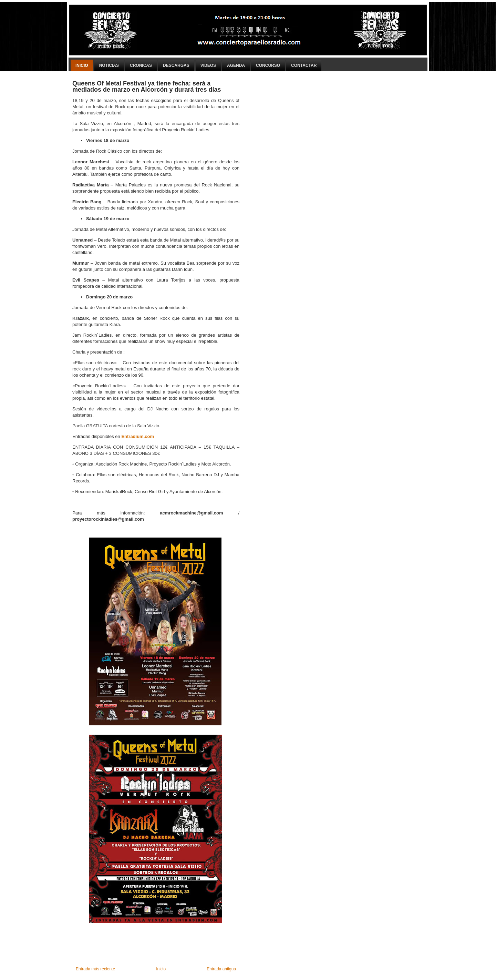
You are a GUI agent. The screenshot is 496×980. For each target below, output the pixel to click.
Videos (208, 65)
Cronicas (141, 65)
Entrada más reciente (95, 969)
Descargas (176, 65)
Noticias (109, 65)
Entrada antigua (221, 969)
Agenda (236, 65)
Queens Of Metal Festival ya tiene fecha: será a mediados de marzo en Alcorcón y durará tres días (147, 86)
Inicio (82, 65)
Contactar (304, 65)
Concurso (268, 65)
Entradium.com (138, 436)
